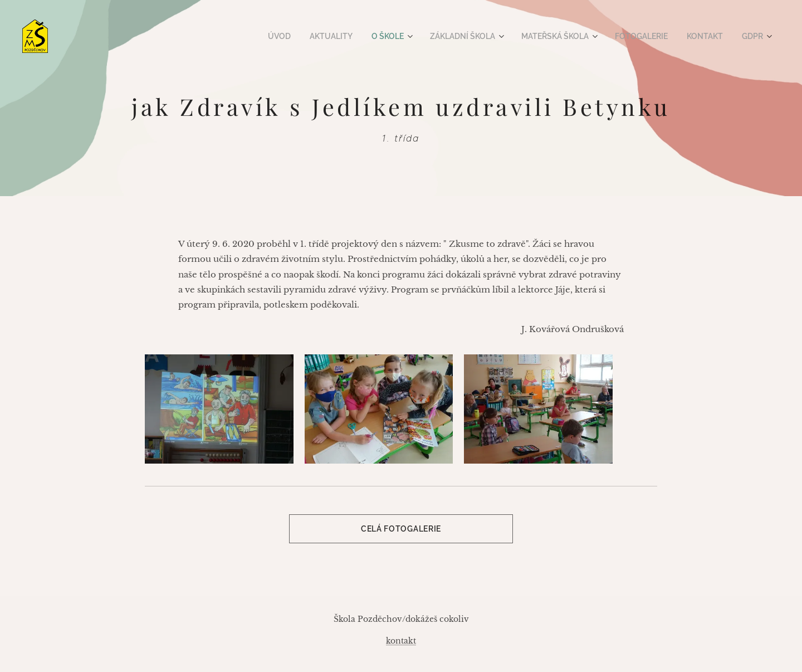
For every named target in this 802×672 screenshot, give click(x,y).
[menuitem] (299, 36)
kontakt (401, 641)
